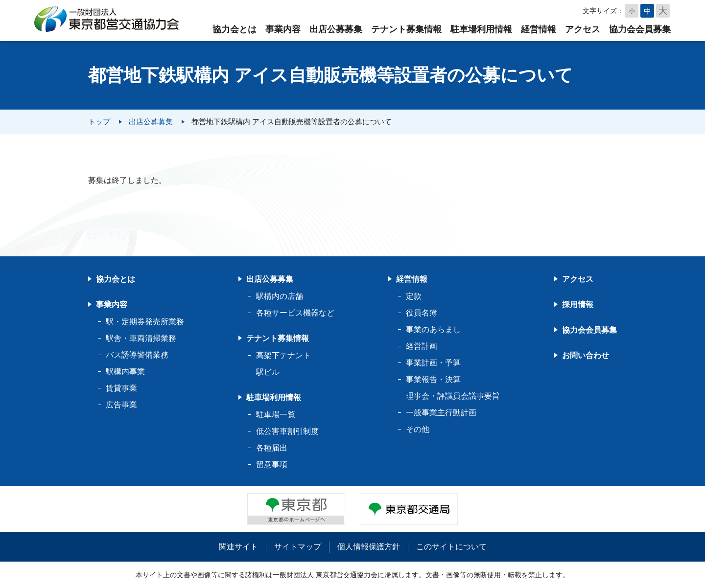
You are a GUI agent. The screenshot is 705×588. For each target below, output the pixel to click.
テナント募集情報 (406, 29)
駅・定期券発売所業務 (145, 322)
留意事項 (272, 464)
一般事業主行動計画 (441, 413)
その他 (418, 429)
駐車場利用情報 (481, 29)
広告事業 (121, 405)
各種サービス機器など (295, 313)
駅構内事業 (125, 372)
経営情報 (539, 29)
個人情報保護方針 (369, 547)
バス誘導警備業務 (137, 355)
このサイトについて (451, 547)
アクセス (583, 29)
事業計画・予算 (433, 363)
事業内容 (283, 29)
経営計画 (422, 346)
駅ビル (268, 372)
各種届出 (272, 448)
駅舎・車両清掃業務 (141, 338)
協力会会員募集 (640, 29)
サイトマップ (298, 547)
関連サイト (238, 547)
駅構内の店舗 (280, 296)
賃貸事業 (121, 388)
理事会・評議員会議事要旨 (453, 396)
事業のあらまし (433, 329)
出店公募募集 (336, 29)
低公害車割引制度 (287, 431)
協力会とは (235, 29)
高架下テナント (283, 355)
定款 (414, 296)
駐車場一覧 (276, 415)
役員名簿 (422, 313)
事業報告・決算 (433, 379)
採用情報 (578, 305)
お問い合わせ (586, 355)
